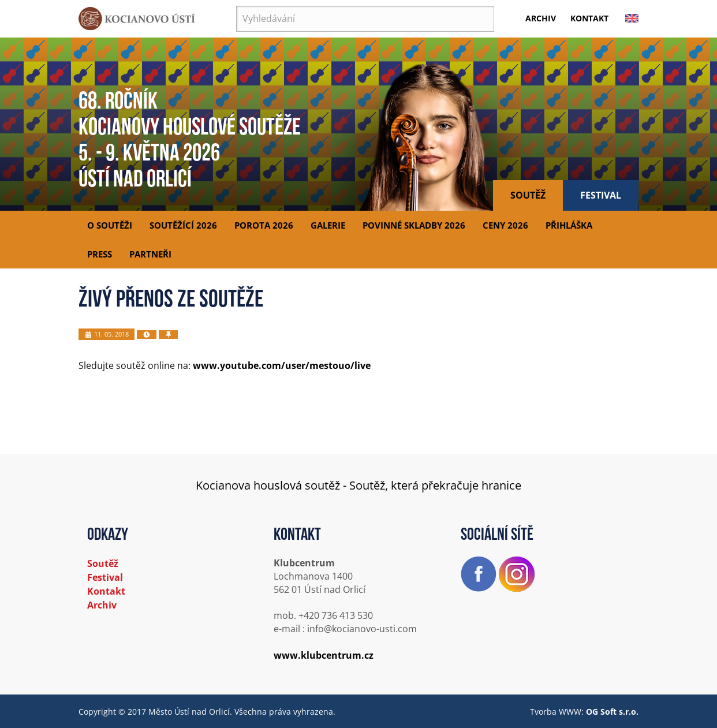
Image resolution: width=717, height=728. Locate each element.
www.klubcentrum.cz (324, 655)
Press (100, 254)
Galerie (328, 225)
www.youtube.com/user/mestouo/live (282, 365)
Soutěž (528, 195)
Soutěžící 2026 (183, 225)
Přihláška (569, 225)
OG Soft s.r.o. (612, 712)
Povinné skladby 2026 (414, 225)
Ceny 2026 (505, 225)
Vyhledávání (236, 6)
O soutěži (110, 225)
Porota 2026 (264, 225)
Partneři (150, 254)
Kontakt (589, 18)
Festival (601, 195)
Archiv (541, 18)
